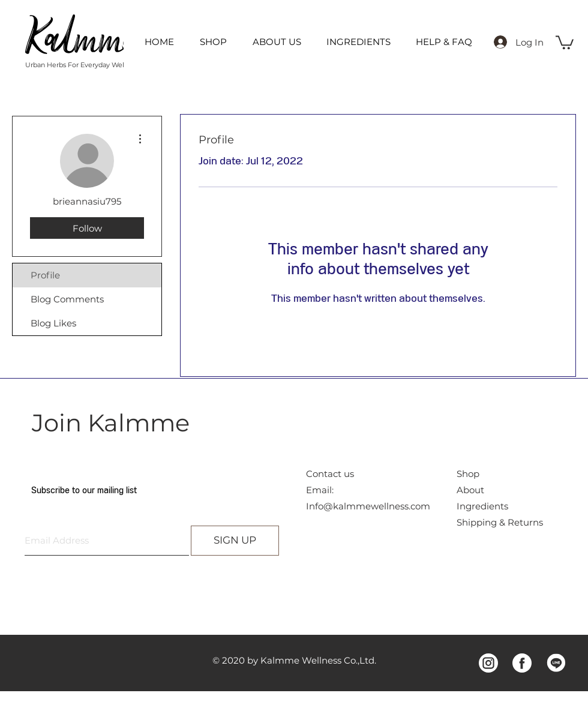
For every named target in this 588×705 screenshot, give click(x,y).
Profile (45, 275)
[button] (565, 42)
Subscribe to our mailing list (84, 490)
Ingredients (482, 506)
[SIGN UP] (235, 541)
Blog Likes (53, 323)
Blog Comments (67, 299)
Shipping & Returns (500, 522)
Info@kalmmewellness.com (368, 506)
